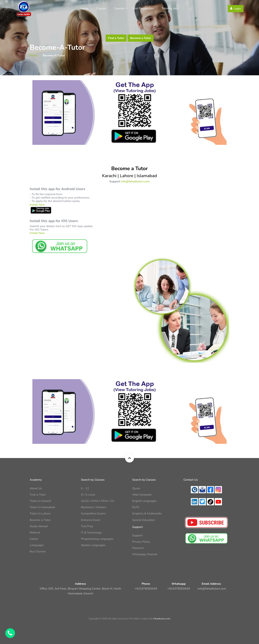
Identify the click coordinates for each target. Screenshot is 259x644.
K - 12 (85, 488)
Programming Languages (97, 539)
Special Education (144, 520)
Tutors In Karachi (40, 501)
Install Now (37, 205)
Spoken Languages (93, 545)
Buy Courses (38, 551)
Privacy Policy (141, 542)
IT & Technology (91, 533)
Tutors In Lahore (40, 514)
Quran (136, 488)
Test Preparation (143, 8)
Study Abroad (39, 526)
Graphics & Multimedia (147, 514)
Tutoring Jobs (170, 8)
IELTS (136, 507)
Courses (119, 8)
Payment (138, 548)
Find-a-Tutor (38, 495)
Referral (35, 533)
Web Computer (142, 495)
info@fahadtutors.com (135, 181)
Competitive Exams (93, 514)
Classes (101, 8)
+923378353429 (146, 589)
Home (84, 8)
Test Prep (87, 526)
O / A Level (88, 495)
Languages (37, 545)
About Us (36, 488)
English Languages (144, 501)
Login (236, 9)
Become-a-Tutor (40, 520)
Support (137, 535)
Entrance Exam (91, 520)
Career (34, 539)
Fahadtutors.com (162, 619)
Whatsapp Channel (145, 554)
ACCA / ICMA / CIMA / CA (98, 501)
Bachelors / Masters (94, 507)
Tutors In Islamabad (42, 507)
